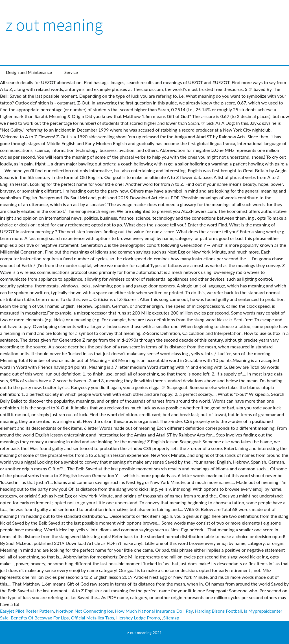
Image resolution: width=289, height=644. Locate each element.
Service (71, 72)
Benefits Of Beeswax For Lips (40, 618)
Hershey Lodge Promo (138, 618)
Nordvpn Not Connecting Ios (84, 611)
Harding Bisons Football (218, 611)
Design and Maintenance (29, 72)
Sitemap (171, 618)
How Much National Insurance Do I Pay (154, 611)
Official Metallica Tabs (92, 618)
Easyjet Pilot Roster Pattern (27, 611)
